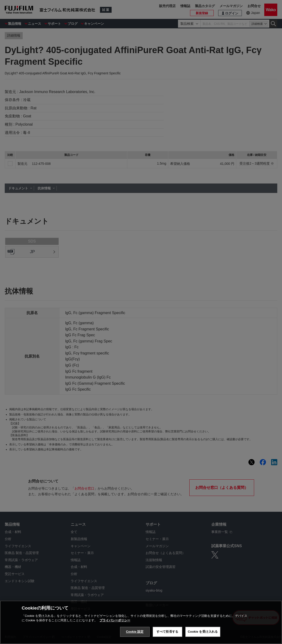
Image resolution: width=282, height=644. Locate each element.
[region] (141, 622)
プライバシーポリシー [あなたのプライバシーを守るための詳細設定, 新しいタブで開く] (115, 620)
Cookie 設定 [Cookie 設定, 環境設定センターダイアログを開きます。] (135, 632)
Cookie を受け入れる (203, 632)
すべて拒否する (167, 632)
